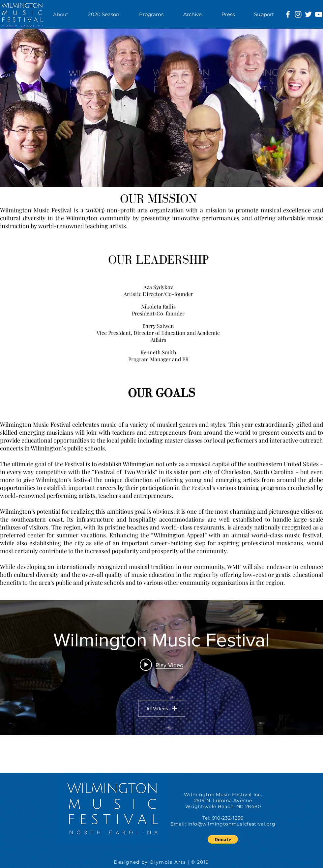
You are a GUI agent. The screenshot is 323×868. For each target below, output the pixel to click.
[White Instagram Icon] (298, 14)
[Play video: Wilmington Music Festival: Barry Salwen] (161, 665)
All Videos (162, 708)
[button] (151, 14)
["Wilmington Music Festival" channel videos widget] (161, 668)
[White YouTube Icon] (319, 14)
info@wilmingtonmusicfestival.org (231, 824)
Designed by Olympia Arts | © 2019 (161, 862)
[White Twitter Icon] (308, 14)
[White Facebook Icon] (288, 14)
